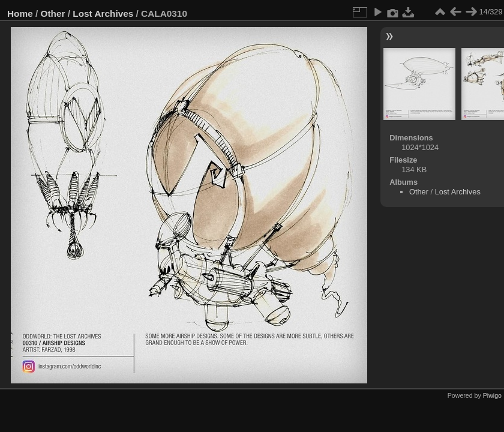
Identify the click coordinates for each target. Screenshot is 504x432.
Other (53, 13)
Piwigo (492, 395)
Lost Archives (103, 13)
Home (20, 13)
